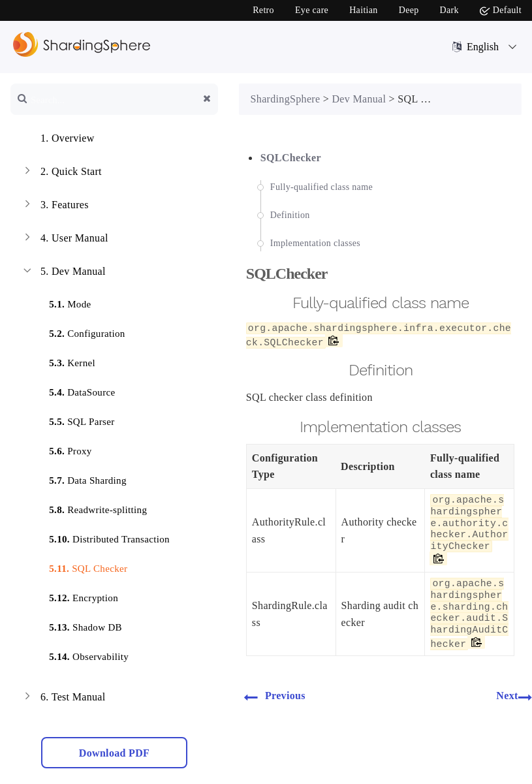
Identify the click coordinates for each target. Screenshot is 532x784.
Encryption (76, 596)
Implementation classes (315, 243)
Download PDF (114, 753)
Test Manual (63, 698)
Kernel (64, 361)
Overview (58, 140)
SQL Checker (80, 566)
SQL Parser (74, 419)
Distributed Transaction (102, 537)
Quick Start (61, 173)
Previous (274, 697)
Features (55, 206)
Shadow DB (78, 625)
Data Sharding (80, 478)
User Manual (65, 240)
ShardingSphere (286, 99)
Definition (290, 215)
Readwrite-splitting (90, 508)
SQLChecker (291, 158)
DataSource (74, 390)
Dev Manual (63, 273)
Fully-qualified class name (321, 187)
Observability (81, 654)
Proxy (63, 449)
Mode (62, 302)
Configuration (79, 331)
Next (514, 697)
